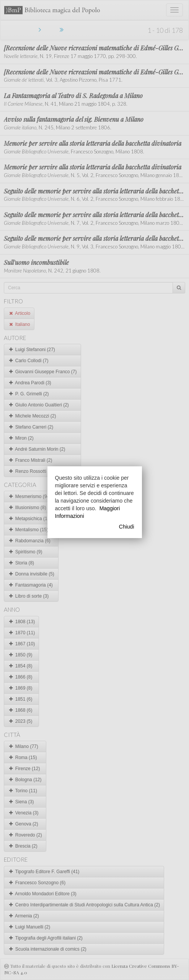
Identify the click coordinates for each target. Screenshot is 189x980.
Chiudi (127, 527)
